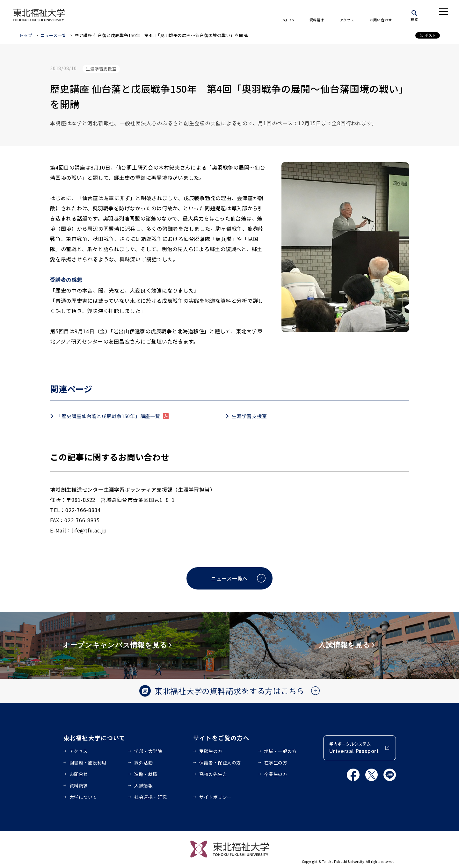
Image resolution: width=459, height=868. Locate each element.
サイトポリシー (215, 797)
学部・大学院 (148, 751)
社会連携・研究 (150, 797)
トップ (26, 35)
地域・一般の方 (280, 751)
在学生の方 (276, 763)
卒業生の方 (276, 774)
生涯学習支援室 (249, 416)
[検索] (414, 15)
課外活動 (143, 763)
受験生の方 (211, 751)
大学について (83, 797)
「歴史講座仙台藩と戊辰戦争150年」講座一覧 (108, 416)
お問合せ (79, 774)
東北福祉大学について (95, 738)
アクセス (347, 20)
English (287, 20)
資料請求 (317, 20)
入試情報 (143, 785)
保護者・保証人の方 (220, 763)
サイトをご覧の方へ (221, 738)
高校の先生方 (213, 774)
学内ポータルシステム (354, 748)
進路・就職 (146, 774)
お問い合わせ (381, 20)
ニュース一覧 (54, 35)
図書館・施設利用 (88, 763)
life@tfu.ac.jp (89, 530)
